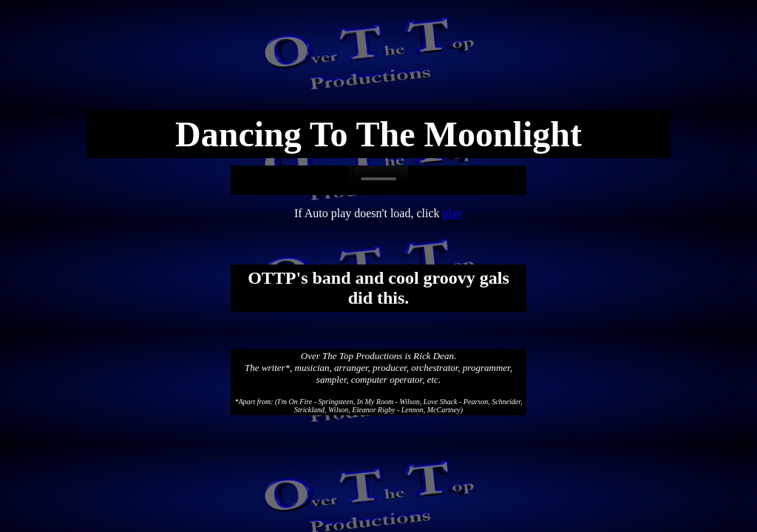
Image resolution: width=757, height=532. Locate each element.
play (453, 213)
